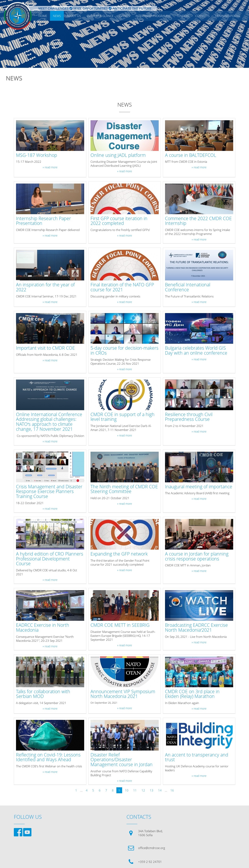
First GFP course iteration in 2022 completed (119, 221)
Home (43, 16)
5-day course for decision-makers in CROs (124, 351)
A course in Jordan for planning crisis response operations (197, 557)
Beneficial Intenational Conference (188, 287)
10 (127, 790)
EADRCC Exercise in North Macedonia (43, 628)
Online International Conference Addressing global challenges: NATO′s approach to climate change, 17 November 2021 (49, 422)
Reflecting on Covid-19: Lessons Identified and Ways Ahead (48, 757)
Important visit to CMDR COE (45, 348)
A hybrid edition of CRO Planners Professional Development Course (50, 559)
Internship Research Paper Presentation (43, 221)
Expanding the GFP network (119, 554)
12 (143, 790)
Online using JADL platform (118, 155)
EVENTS (124, 16)
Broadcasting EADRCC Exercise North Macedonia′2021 (196, 628)
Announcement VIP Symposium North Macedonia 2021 (123, 694)
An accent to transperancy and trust (197, 757)
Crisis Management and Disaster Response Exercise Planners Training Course (49, 492)
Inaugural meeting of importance (199, 487)
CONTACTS (202, 16)
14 (160, 790)
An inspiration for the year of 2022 (45, 287)
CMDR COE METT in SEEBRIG (120, 625)
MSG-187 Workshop (37, 155)
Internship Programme (153, 16)
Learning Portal (228, 16)
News (57, 16)
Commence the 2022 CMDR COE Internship (198, 221)
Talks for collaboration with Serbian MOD (43, 694)
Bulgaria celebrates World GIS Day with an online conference (196, 351)
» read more (50, 167)
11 (135, 790)
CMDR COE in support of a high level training (123, 417)
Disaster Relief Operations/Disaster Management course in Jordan (122, 760)
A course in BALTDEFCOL (191, 155)
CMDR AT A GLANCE (100, 16)
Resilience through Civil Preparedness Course (189, 417)
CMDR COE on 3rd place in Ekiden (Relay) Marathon (192, 694)
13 (152, 790)
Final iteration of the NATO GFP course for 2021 (122, 287)
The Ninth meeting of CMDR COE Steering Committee (124, 489)
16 (172, 790)
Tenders (183, 16)
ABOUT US (74, 16)
